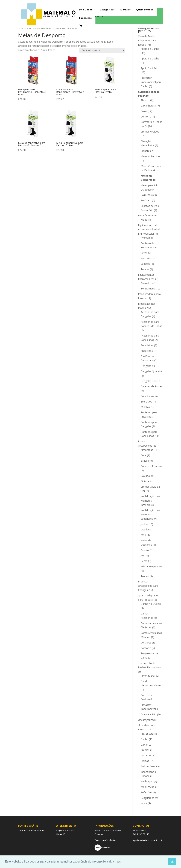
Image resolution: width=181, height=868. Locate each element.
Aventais (146, 238)
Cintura (145, 481)
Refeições (146, 792)
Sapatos (145, 264)
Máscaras (146, 258)
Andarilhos (147, 351)
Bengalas (146, 366)
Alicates (145, 100)
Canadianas (147, 396)
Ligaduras (146, 529)
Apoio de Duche (150, 58)
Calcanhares (148, 106)
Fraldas (145, 761)
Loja (28, 28)
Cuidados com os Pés (43, 28)
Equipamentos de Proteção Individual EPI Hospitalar (149, 229)
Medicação (147, 781)
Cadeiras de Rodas (151, 386)
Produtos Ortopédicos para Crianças (148, 586)
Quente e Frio (149, 714)
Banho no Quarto (151, 604)
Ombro (145, 550)
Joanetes (146, 151)
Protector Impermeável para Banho (151, 82)
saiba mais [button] (114, 862)
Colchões (146, 643)
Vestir (144, 803)
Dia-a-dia (146, 755)
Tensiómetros (149, 288)
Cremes (145, 750)
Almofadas (147, 450)
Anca (144, 455)
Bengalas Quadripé (152, 371)
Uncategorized (146, 720)
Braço (144, 461)
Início (21, 28)
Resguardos (148, 798)
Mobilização (148, 787)
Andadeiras (147, 345)
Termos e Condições (106, 840)
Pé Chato (146, 200)
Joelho (144, 524)
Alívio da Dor (148, 676)
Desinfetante (145, 215)
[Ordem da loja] (102, 50)
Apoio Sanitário (149, 68)
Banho (144, 739)
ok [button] (172, 862)
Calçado (145, 476)
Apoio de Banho (150, 49)
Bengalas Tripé (149, 381)
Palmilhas (146, 195)
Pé (142, 555)
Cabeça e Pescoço (151, 466)
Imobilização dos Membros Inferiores (150, 501)
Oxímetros (147, 283)
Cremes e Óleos (150, 132)
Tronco (145, 576)
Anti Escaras (148, 734)
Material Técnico (150, 156)
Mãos (144, 220)
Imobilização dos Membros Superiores (150, 514)
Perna (144, 561)
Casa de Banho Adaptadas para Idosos (147, 40)
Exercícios (146, 402)
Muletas (145, 407)
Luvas (144, 253)
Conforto (146, 117)
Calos (144, 111)
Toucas (145, 269)
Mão (143, 535)
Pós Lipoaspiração (151, 566)
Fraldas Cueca (149, 766)
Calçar (144, 745)
